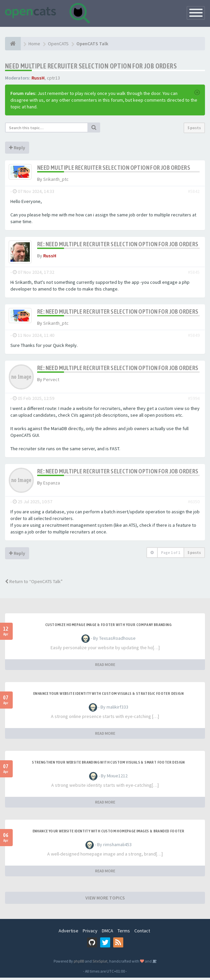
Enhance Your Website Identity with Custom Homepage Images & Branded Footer (109, 833)
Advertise (68, 933)
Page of (171, 555)
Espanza (52, 485)
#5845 (194, 274)
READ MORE (105, 667)
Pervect (51, 382)
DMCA (108, 933)
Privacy (90, 933)
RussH (38, 78)
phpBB (79, 963)
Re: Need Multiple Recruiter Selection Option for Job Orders (118, 244)
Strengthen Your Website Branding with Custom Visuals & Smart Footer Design (108, 765)
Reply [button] (17, 148)
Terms (124, 933)
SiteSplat (100, 963)
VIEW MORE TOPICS (105, 900)
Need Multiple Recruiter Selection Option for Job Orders (91, 66)
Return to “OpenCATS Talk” (34, 584)
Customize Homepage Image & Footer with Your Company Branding (108, 627)
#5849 (194, 338)
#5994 (194, 401)
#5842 (194, 191)
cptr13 (53, 78)
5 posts (194, 128)
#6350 (194, 504)
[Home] (13, 44)
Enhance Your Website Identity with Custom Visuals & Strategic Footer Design (108, 696)
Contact (142, 933)
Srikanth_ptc (56, 179)
